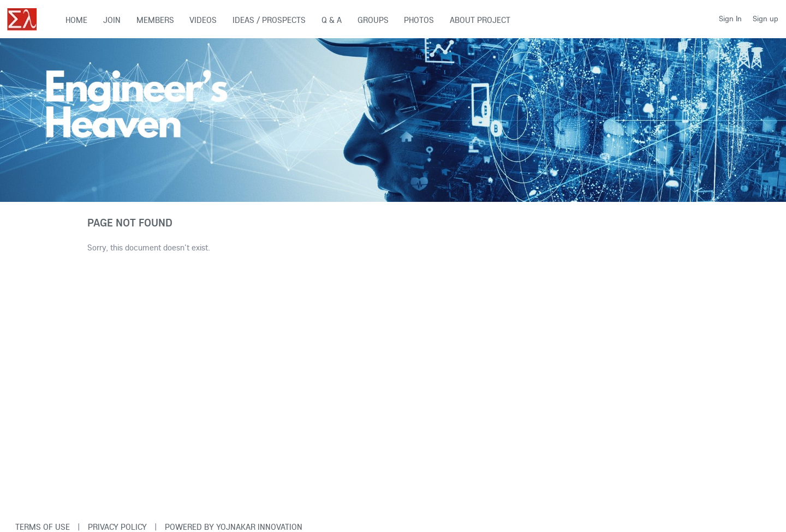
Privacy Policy (117, 527)
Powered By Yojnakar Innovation (234, 527)
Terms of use (43, 527)
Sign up (766, 19)
